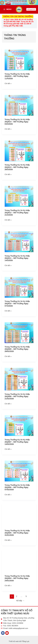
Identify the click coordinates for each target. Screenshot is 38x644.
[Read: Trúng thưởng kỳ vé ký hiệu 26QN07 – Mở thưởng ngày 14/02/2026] (19, 425)
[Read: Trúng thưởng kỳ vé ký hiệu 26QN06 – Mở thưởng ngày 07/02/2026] (19, 471)
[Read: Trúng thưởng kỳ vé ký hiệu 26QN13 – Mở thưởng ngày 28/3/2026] (19, 151)
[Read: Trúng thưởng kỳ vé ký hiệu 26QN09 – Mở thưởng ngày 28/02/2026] (19, 333)
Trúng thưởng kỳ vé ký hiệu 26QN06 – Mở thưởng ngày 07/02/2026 (17, 487)
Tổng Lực (26, 641)
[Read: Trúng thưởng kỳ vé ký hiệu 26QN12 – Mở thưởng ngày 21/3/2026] (19, 196)
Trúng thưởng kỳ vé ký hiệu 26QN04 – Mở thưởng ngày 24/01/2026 (17, 578)
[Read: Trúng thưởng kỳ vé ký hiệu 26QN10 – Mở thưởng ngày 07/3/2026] (19, 287)
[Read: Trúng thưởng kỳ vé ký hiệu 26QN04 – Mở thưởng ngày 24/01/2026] (19, 562)
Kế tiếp (20, 601)
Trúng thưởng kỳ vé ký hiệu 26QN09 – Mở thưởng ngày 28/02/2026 (17, 349)
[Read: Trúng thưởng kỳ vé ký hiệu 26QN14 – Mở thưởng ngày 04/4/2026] (19, 105)
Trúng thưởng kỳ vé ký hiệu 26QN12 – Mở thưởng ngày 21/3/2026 (17, 213)
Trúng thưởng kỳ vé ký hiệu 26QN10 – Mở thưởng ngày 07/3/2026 (17, 304)
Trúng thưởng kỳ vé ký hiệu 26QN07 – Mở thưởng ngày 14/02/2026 (17, 442)
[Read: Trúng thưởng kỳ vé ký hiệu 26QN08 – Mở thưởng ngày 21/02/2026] (19, 379)
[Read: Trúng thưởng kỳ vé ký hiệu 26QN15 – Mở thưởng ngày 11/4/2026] (19, 60)
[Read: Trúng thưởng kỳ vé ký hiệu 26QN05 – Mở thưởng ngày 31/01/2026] (19, 516)
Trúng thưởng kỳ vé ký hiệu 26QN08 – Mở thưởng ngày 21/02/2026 (17, 396)
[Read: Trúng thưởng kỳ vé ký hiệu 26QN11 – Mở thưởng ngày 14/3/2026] (19, 242)
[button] (31, 9)
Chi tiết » (8, 83)
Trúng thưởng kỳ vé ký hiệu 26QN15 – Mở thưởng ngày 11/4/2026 (17, 76)
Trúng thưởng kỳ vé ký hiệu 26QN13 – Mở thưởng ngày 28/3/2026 (17, 167)
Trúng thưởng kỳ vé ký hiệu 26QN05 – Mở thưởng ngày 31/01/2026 (17, 533)
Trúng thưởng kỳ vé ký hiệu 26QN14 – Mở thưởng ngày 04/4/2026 (17, 122)
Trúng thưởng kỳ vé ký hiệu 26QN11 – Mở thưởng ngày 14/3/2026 (17, 258)
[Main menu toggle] (7, 9)
